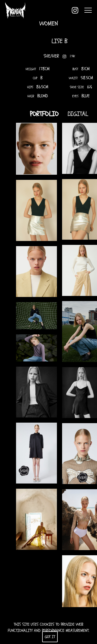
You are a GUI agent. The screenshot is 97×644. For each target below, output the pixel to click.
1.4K (71, 57)
